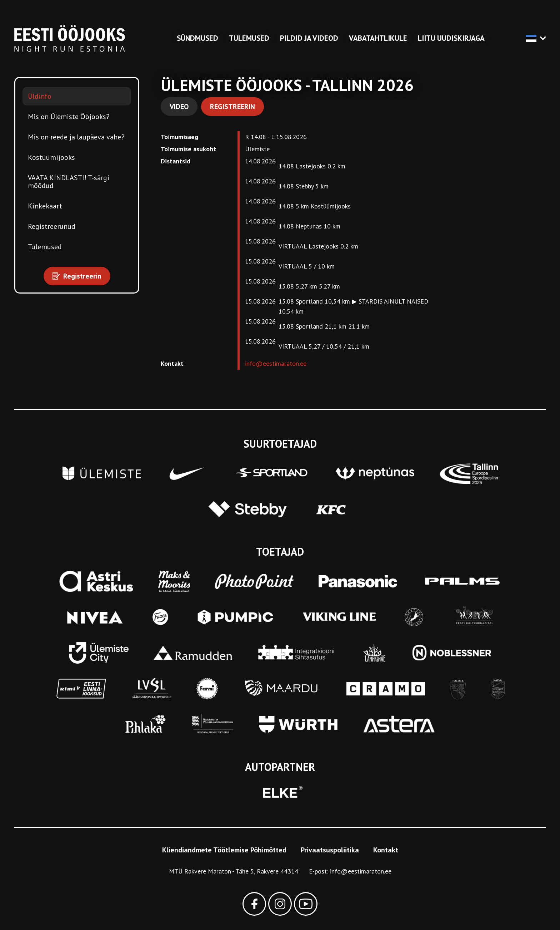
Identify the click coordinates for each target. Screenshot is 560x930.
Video (179, 107)
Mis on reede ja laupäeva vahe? (76, 137)
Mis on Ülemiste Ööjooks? (69, 117)
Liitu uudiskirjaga (451, 38)
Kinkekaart (45, 206)
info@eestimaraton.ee (276, 363)
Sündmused (197, 38)
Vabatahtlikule (378, 38)
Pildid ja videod (309, 38)
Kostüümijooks (51, 157)
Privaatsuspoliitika (330, 850)
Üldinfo (40, 96)
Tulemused (249, 38)
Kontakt (386, 850)
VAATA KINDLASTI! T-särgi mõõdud (69, 182)
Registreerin (232, 107)
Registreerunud (52, 226)
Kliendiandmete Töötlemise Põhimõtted (224, 850)
